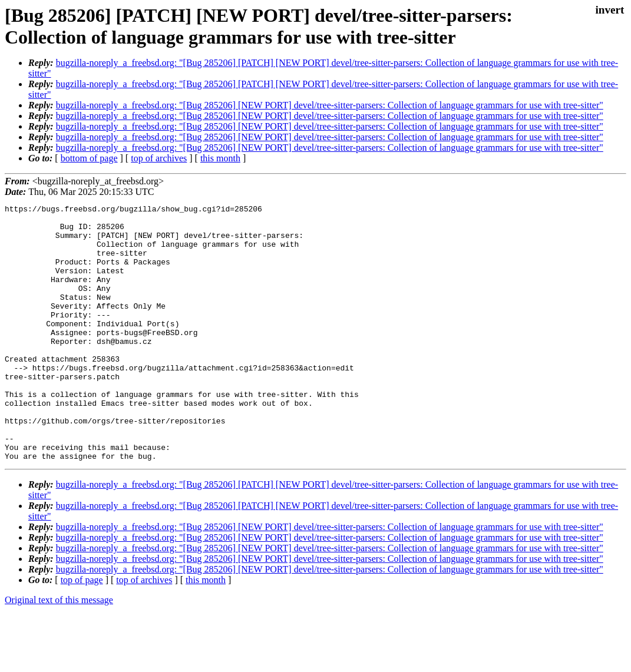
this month (220, 158)
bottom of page (89, 158)
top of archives (159, 158)
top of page (82, 631)
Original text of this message (59, 651)
